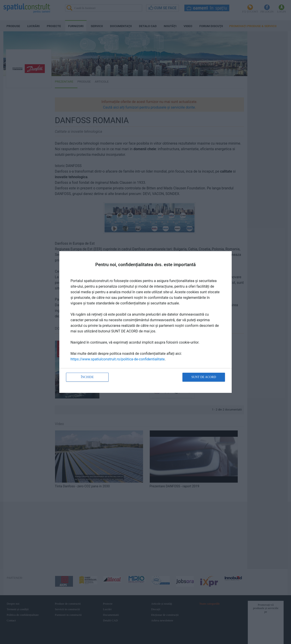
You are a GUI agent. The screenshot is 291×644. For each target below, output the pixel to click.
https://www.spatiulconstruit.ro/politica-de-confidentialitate (118, 359)
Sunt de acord (204, 377)
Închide (87, 377)
